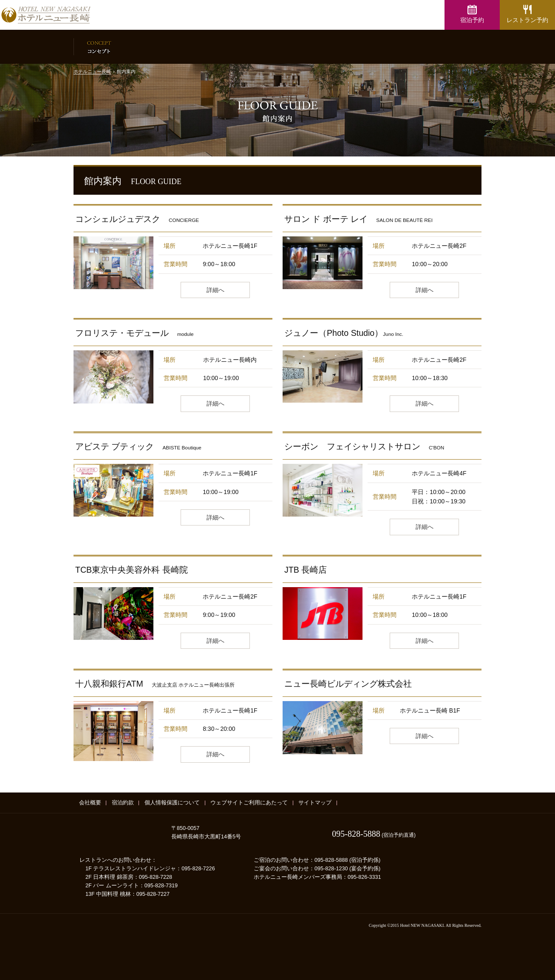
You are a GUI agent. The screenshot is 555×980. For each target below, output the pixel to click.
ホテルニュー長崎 (92, 71)
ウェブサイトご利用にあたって (249, 803)
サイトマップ (315, 803)
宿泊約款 (123, 803)
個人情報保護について (172, 803)
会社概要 (90, 803)
